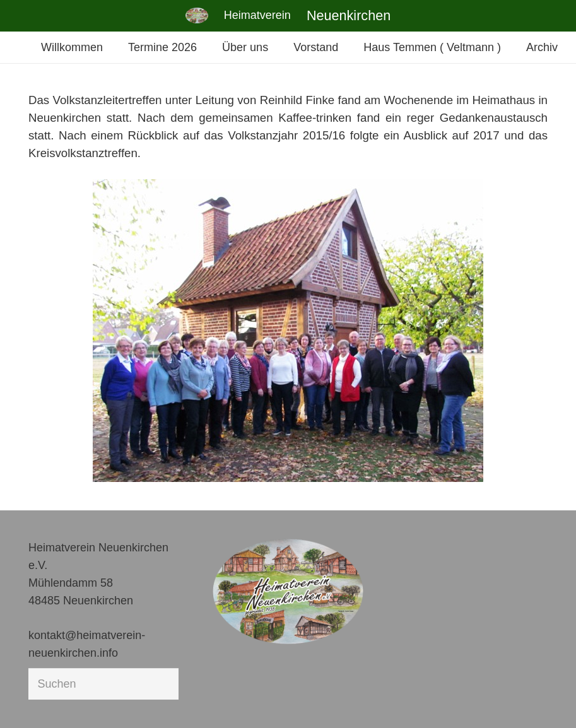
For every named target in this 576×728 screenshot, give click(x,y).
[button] (28, 700)
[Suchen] (103, 684)
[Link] (197, 15)
